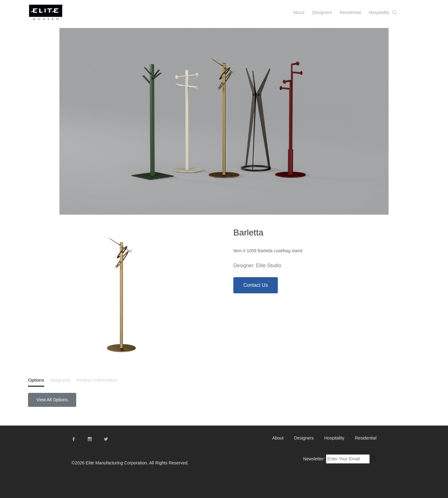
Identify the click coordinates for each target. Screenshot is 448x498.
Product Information (97, 380)
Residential (350, 12)
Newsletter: (314, 459)
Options (36, 380)
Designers (322, 12)
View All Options (52, 400)
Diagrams (60, 380)
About (299, 12)
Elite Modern (54, 15)
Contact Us (256, 285)
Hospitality (379, 12)
